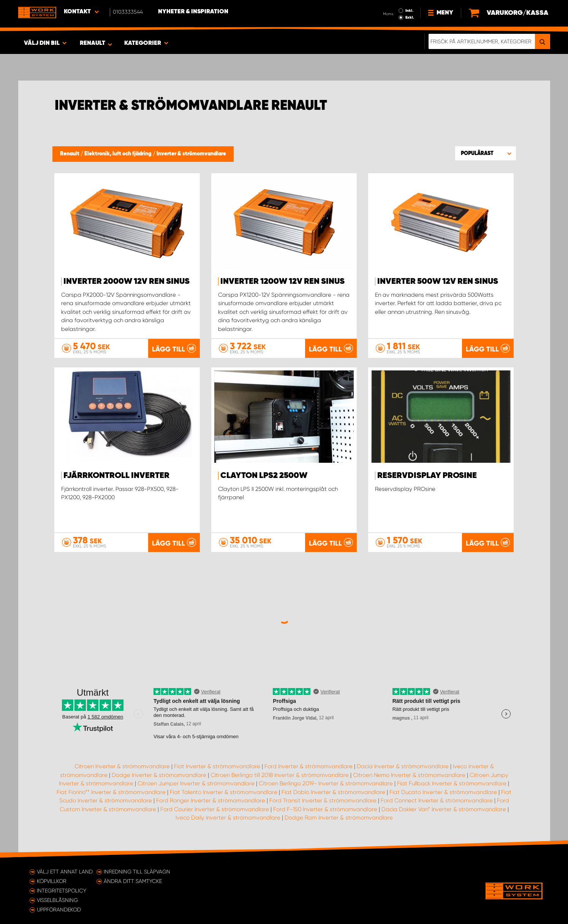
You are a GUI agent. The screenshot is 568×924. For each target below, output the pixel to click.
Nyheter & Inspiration (193, 12)
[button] (486, 153)
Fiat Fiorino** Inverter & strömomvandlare (111, 792)
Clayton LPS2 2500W (264, 476)
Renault (70, 154)
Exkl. (410, 17)
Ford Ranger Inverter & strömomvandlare (211, 801)
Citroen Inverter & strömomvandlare (122, 766)
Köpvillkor (52, 881)
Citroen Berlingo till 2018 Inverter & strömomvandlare (280, 775)
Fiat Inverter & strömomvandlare (217, 766)
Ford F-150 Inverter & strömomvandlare (325, 809)
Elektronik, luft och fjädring (119, 154)
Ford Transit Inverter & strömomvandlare (323, 801)
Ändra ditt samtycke (133, 881)
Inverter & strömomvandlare (191, 154)
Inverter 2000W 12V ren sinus (127, 282)
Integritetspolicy (62, 891)
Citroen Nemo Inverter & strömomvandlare (409, 775)
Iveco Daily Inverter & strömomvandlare (228, 818)
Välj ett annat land (65, 872)
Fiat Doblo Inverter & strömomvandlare (333, 792)
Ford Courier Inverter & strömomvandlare (215, 809)
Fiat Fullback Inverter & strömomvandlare (452, 783)
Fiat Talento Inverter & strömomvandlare (224, 792)
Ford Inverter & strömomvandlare (309, 766)
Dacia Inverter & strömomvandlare (403, 766)
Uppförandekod (59, 910)
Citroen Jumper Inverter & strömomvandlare (196, 783)
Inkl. (409, 11)
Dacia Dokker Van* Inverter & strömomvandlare (444, 809)
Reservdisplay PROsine (427, 476)
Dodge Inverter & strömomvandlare (159, 775)
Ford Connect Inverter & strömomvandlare (437, 801)
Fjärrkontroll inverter (116, 476)
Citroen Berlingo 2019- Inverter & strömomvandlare (326, 783)
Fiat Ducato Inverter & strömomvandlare (443, 792)
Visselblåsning (57, 900)
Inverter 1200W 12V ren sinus (282, 282)
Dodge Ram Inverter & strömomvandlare (339, 818)
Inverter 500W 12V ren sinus (438, 282)
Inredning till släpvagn (137, 872)
